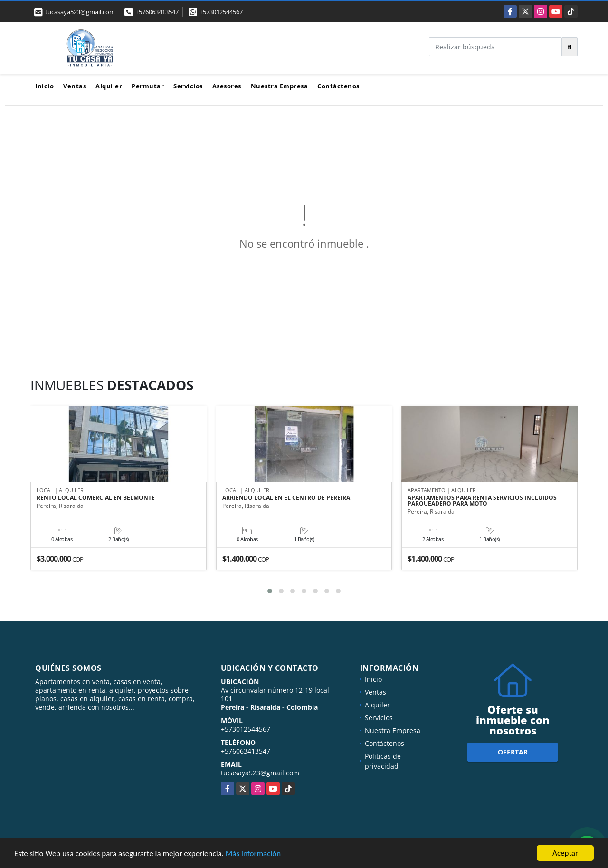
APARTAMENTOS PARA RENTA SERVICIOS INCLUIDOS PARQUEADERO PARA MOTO (482, 501)
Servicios (188, 86)
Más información (253, 854)
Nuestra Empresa (280, 86)
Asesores (227, 86)
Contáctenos (338, 86)
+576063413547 (157, 12)
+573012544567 (221, 12)
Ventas (75, 86)
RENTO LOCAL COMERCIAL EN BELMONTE (96, 498)
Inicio (44, 86)
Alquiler (109, 86)
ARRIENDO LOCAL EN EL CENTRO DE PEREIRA (286, 498)
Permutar (148, 86)
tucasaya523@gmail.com (260, 773)
